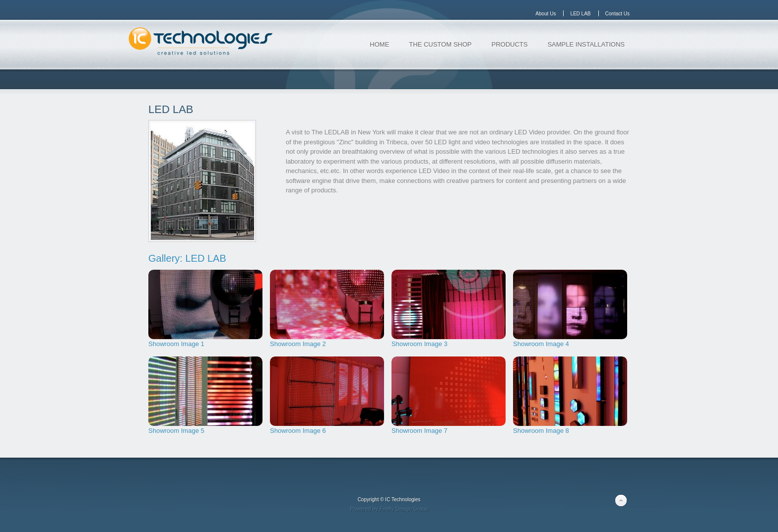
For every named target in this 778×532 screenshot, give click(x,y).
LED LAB (171, 109)
